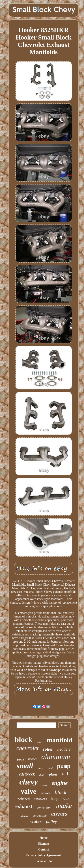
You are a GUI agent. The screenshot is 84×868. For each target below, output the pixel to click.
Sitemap (44, 844)
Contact (44, 849)
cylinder (24, 816)
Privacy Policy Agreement (43, 855)
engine (60, 783)
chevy (28, 782)
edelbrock (27, 774)
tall (65, 774)
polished (24, 799)
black (60, 792)
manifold (60, 740)
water (36, 821)
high (40, 768)
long (55, 799)
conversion (44, 807)
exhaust (24, 806)
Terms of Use (43, 861)
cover (45, 785)
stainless (40, 799)
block (23, 739)
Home (44, 838)
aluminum (56, 757)
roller (48, 749)
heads (66, 799)
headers (64, 749)
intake (64, 806)
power (46, 793)
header (33, 759)
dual (42, 775)
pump (64, 767)
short (40, 742)
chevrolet (27, 748)
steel (50, 768)
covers (59, 814)
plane (53, 774)
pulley (51, 822)
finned (20, 760)
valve (29, 791)
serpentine (40, 815)
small (25, 766)
